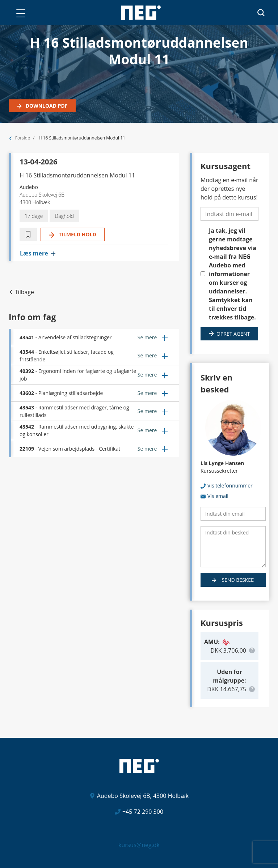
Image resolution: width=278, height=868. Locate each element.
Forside (23, 138)
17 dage (34, 216)
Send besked (237, 580)
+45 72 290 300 (143, 812)
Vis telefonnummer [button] (230, 485)
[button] (21, 13)
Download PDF (46, 106)
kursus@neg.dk (139, 845)
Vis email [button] (218, 496)
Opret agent (233, 334)
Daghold (64, 216)
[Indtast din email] (233, 514)
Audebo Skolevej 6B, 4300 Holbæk (143, 796)
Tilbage (24, 292)
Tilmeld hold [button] (77, 234)
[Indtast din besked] (233, 547)
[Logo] (141, 13)
